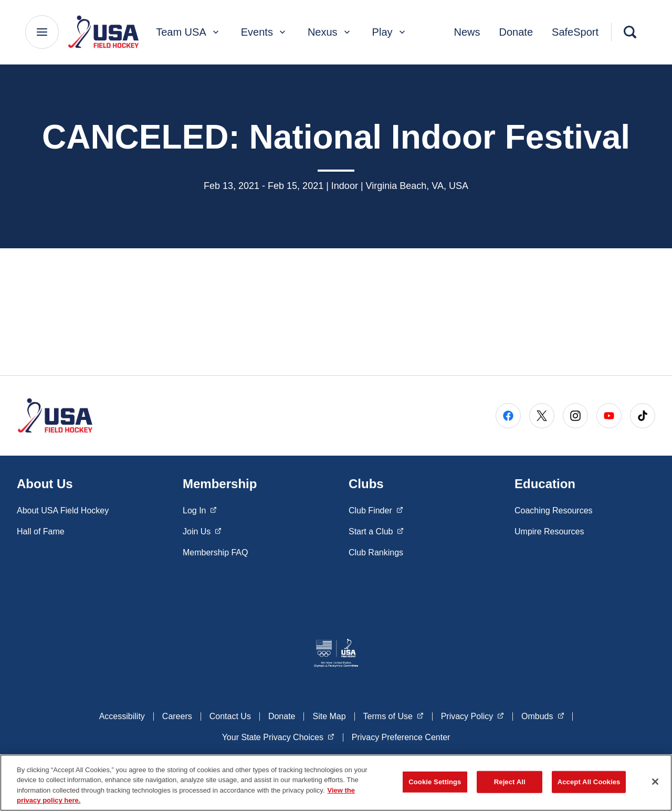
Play (390, 32)
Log (200, 510)
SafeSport (575, 32)
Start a (376, 531)
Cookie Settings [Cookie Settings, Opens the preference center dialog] (435, 782)
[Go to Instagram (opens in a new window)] (575, 416)
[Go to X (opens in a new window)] (542, 416)
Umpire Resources (549, 531)
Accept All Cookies (589, 782)
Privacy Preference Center (401, 737)
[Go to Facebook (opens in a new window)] (508, 416)
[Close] (655, 782)
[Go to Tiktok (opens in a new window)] (643, 416)
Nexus (330, 32)
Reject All (510, 782)
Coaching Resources (554, 510)
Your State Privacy (278, 736)
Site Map (329, 716)
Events (264, 32)
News (467, 32)
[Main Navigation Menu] (42, 32)
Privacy (472, 715)
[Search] (630, 32)
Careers (177, 716)
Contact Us (230, 716)
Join (202, 531)
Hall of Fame (41, 531)
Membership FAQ (215, 552)
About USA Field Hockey (63, 510)
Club (376, 510)
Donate (516, 32)
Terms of (393, 715)
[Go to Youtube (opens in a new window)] (609, 416)
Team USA (188, 32)
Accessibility (122, 716)
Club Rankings (376, 552)
